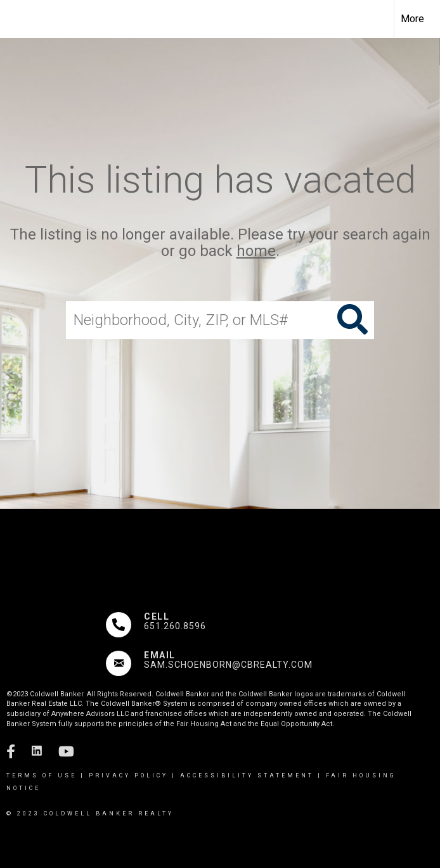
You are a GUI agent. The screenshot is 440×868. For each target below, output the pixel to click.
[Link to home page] (16, 19)
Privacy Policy (128, 775)
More (412, 19)
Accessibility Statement (247, 775)
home (256, 252)
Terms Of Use (42, 775)
